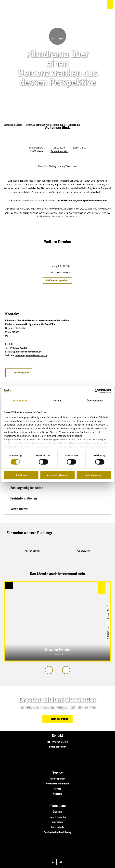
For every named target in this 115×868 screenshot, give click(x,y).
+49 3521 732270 (19, 348)
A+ (61, 862)
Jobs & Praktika (57, 817)
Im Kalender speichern (58, 280)
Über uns (58, 812)
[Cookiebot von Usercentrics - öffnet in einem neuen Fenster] (97, 391)
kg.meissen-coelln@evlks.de (27, 352)
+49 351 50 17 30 (59, 742)
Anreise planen (57, 779)
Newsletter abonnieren (58, 784)
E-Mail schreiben (57, 747)
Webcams (57, 794)
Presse (57, 789)
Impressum (57, 822)
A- (53, 862)
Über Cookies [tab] (95, 400)
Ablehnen (21, 475)
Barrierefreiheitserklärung (57, 832)
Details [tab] (58, 400)
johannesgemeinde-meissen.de (31, 355)
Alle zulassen (94, 475)
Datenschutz (58, 827)
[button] (82, 4)
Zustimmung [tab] (20, 400)
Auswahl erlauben (57, 475)
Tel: (49, 742)
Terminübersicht (59, 151)
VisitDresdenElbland (13, 125)
